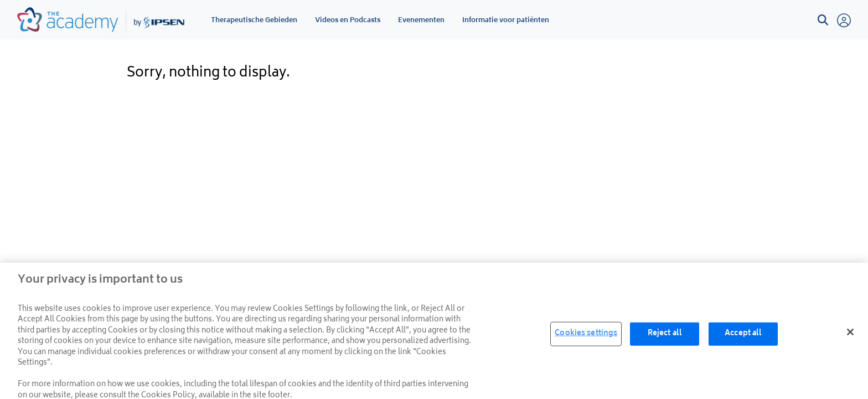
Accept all (743, 336)
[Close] (850, 334)
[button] (823, 21)
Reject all (665, 336)
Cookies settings (586, 336)
